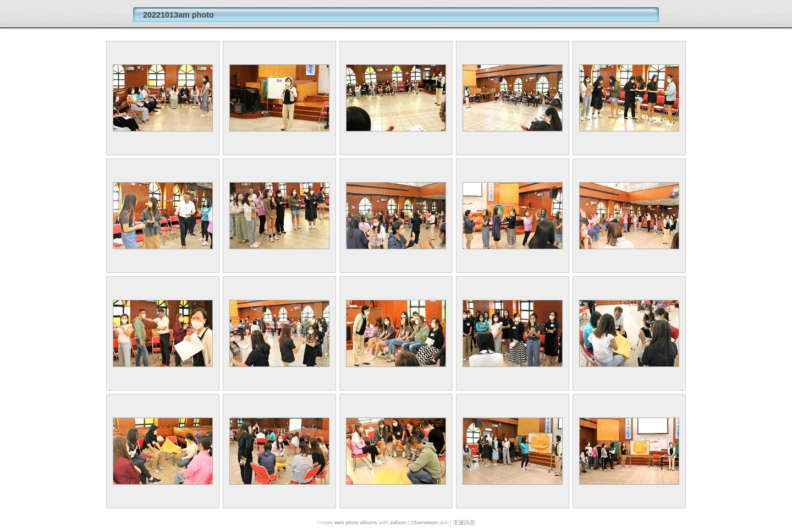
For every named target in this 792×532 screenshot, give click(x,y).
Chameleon (424, 522)
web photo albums (356, 522)
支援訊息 (464, 522)
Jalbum (398, 522)
